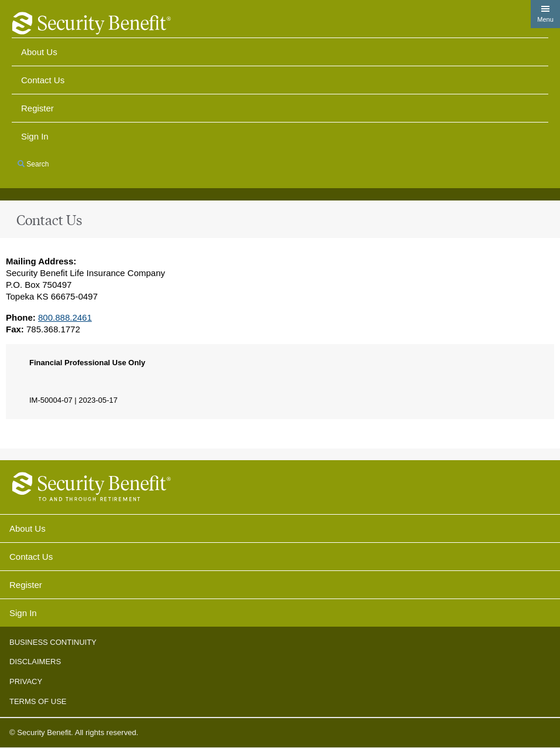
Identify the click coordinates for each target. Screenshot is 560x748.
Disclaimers (35, 662)
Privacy (26, 681)
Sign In (23, 613)
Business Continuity (53, 642)
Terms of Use (38, 701)
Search (33, 164)
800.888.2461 (65, 317)
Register (37, 108)
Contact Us (43, 80)
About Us (39, 52)
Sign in (35, 136)
